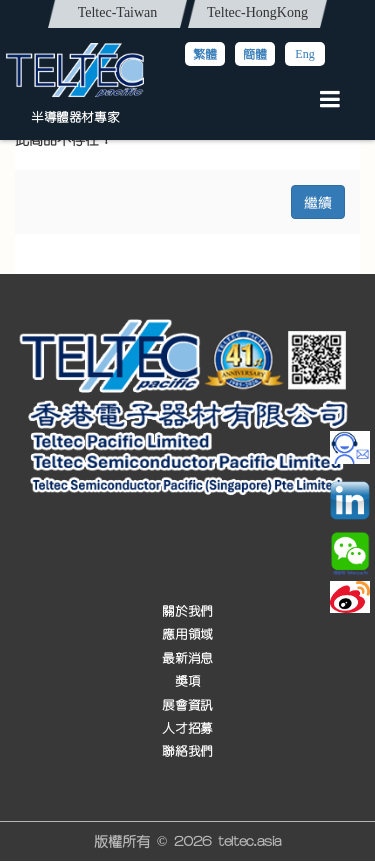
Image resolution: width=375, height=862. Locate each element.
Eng (304, 54)
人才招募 (187, 728)
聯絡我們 (187, 752)
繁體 (205, 54)
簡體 (255, 54)
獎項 (187, 682)
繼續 (318, 201)
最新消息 (187, 658)
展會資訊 (187, 705)
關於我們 (187, 611)
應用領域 (187, 635)
